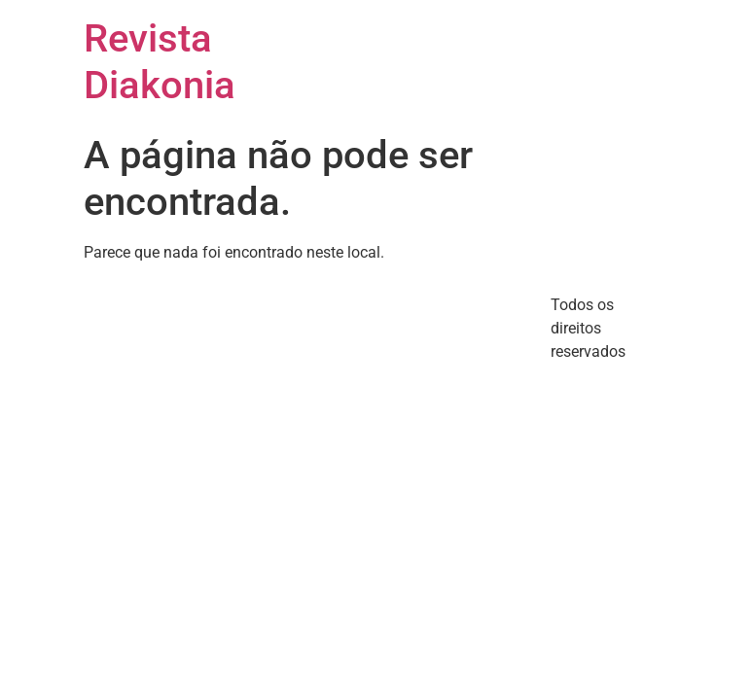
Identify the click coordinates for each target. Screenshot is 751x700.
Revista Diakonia (160, 62)
